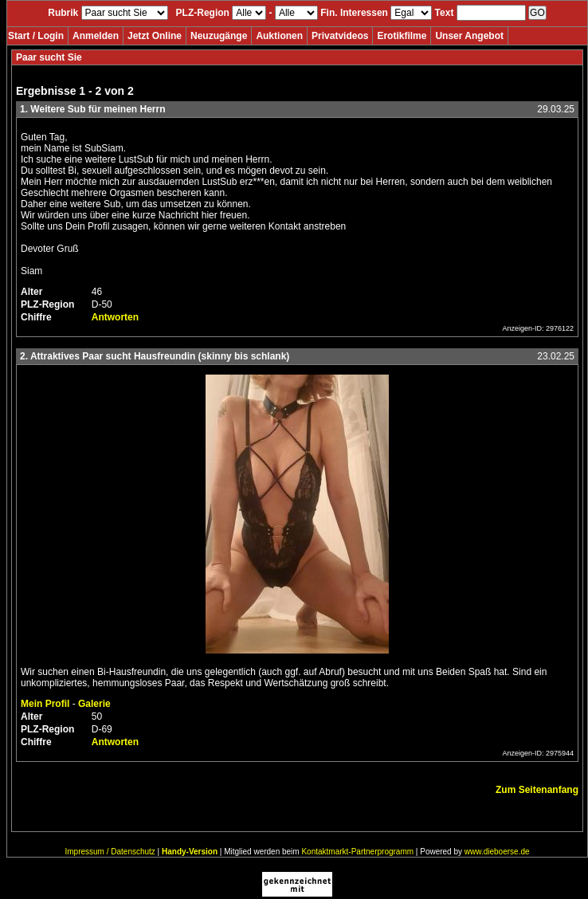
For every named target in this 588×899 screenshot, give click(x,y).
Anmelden (96, 36)
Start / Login (36, 36)
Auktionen (279, 36)
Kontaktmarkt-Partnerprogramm (357, 852)
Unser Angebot (469, 36)
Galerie (94, 704)
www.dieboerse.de (497, 852)
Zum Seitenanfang (537, 790)
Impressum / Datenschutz (110, 852)
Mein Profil (45, 704)
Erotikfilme (402, 36)
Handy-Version (190, 852)
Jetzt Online (155, 36)
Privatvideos (340, 36)
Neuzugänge (219, 36)
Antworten (115, 317)
